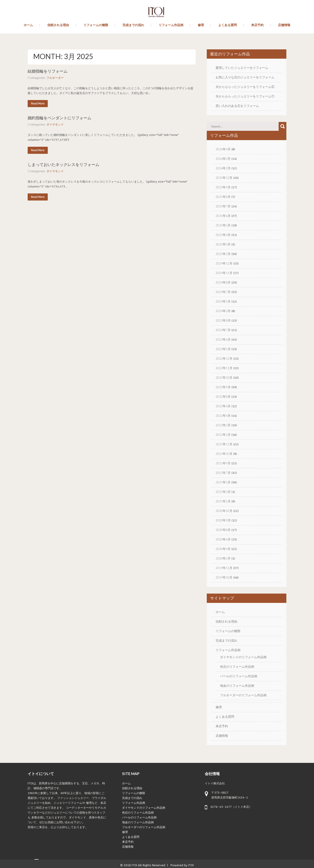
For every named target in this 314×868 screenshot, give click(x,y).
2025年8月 (223, 197)
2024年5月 (223, 301)
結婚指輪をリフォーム (48, 71)
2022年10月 (224, 377)
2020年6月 (223, 539)
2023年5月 (223, 349)
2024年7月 (223, 292)
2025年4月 (223, 235)
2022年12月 (224, 358)
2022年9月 (223, 387)
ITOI (134, 865)
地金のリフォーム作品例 (237, 686)
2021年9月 (223, 463)
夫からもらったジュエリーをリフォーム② (245, 87)
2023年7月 (223, 330)
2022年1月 (223, 435)
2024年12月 (224, 263)
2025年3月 (223, 244)
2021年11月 (224, 444)
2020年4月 (223, 549)
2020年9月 (223, 520)
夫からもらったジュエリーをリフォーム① (245, 96)
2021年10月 (224, 454)
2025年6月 (223, 216)
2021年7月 (223, 473)
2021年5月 (223, 482)
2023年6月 (223, 339)
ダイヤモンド (55, 124)
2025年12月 (224, 178)
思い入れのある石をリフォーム (237, 106)
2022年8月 (223, 396)
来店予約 (257, 25)
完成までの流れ (133, 25)
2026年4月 (223, 149)
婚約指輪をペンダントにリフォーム (59, 118)
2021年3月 (223, 492)
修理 (201, 25)
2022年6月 (223, 406)
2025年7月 (223, 206)
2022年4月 (223, 416)
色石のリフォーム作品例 (237, 666)
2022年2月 (223, 425)
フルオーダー (55, 78)
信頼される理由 (58, 25)
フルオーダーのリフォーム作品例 (243, 695)
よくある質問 (228, 25)
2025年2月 (223, 254)
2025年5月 (223, 225)
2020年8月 (223, 530)
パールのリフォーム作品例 (239, 676)
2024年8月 (223, 282)
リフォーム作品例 (171, 25)
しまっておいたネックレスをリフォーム (63, 165)
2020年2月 (223, 558)
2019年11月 (224, 568)
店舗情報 (284, 25)
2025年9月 (223, 187)
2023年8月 (223, 320)
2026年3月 (223, 159)
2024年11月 (224, 273)
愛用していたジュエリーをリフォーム (242, 68)
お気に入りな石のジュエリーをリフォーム (245, 77)
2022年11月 (224, 368)
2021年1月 (223, 501)
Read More (38, 104)
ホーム (28, 25)
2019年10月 (224, 577)
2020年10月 (224, 511)
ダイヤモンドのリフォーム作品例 (243, 657)
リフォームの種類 (96, 25)
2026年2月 (223, 168)
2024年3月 (223, 311)
